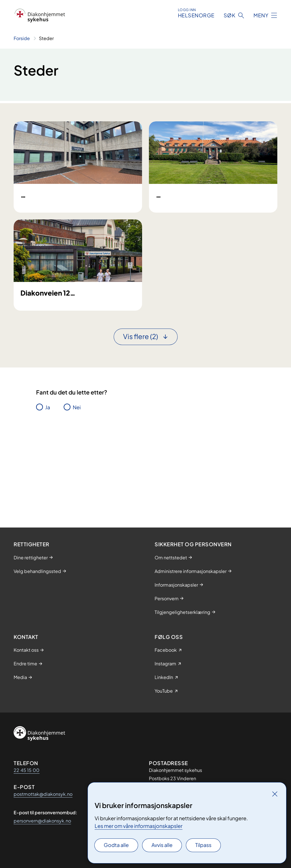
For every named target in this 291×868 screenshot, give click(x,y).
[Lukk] (275, 794)
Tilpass (203, 845)
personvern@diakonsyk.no (42, 821)
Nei (77, 492)
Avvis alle (162, 845)
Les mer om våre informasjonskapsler (139, 826)
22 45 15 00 (27, 770)
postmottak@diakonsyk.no (43, 794)
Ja (48, 492)
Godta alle (116, 845)
